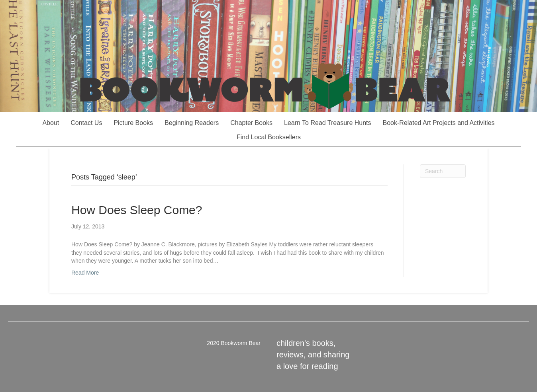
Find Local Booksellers (269, 137)
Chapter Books (251, 123)
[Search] (443, 171)
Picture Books (133, 123)
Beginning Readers (192, 123)
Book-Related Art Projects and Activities (439, 123)
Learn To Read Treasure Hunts (328, 123)
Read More (85, 273)
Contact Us (86, 123)
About (51, 123)
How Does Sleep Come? (137, 210)
